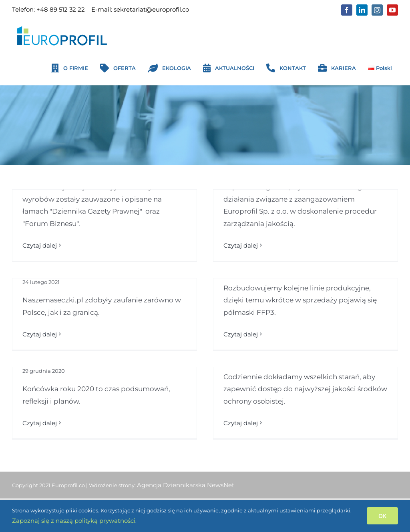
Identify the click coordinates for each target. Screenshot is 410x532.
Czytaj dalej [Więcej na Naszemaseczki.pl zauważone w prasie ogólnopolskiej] (40, 245)
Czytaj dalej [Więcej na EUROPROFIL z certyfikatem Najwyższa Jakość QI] (241, 245)
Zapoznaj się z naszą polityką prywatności (74, 521)
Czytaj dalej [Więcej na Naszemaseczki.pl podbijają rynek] (40, 334)
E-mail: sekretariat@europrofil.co (140, 9)
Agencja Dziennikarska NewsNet (186, 485)
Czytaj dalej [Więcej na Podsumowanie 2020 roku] (40, 423)
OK (382, 516)
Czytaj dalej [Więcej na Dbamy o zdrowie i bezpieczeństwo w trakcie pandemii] (241, 423)
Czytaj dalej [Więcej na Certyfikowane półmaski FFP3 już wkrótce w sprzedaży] (241, 334)
